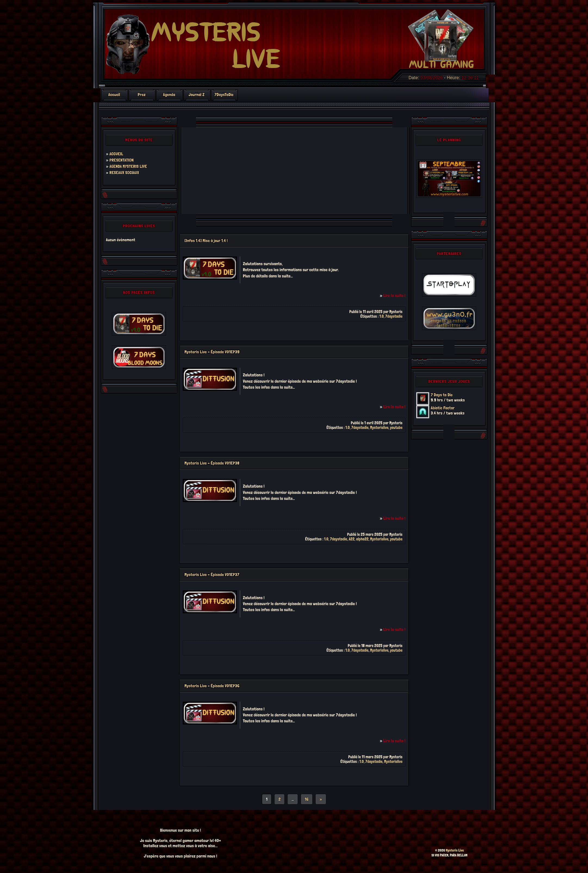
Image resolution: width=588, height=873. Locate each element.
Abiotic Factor (443, 408)
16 (307, 799)
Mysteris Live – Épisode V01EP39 (212, 352)
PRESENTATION (121, 160)
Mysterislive (379, 427)
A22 (352, 539)
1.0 (382, 316)
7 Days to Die (442, 395)
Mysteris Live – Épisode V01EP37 (212, 575)
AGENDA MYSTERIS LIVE (128, 166)
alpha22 (362, 539)
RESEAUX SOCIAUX (124, 173)
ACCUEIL (116, 154)
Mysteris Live (455, 850)
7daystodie (394, 316)
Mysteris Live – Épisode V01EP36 (212, 686)
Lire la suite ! (394, 295)
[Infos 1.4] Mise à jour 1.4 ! (206, 241)
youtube (396, 427)
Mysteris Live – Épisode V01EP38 (212, 463)
